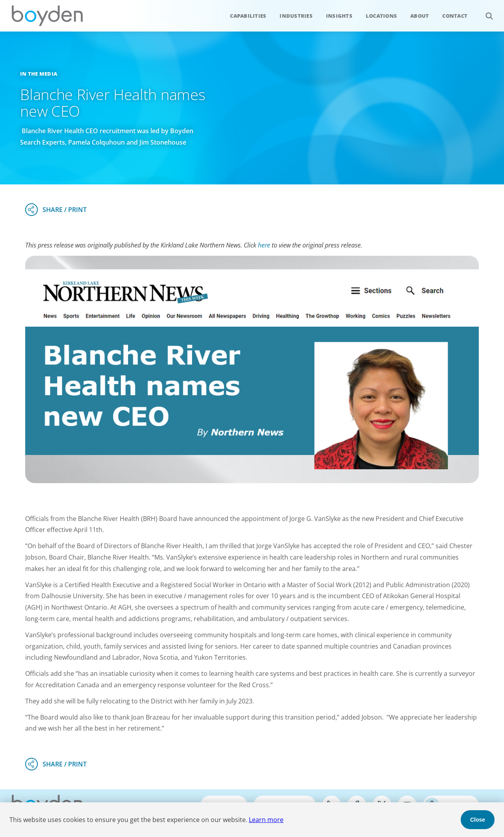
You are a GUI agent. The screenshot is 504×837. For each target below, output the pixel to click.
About (420, 16)
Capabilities (248, 16)
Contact (455, 16)
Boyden (47, 16)
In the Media (39, 74)
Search (485, 12)
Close (478, 820)
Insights (339, 16)
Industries (296, 16)
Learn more (266, 820)
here (264, 245)
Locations (381, 16)
